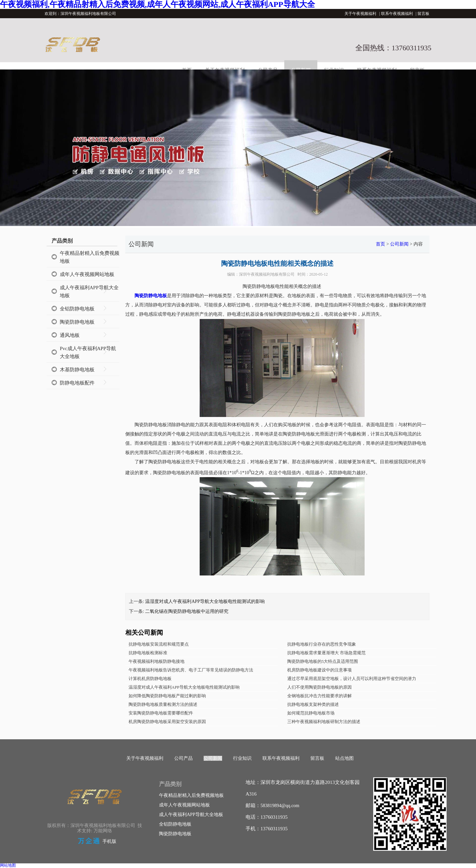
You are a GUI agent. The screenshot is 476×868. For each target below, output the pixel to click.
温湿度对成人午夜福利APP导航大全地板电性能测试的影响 (205, 601)
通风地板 (70, 335)
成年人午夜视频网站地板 (87, 274)
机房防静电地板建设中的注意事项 (319, 670)
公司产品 (183, 758)
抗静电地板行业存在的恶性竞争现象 (322, 644)
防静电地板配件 (77, 383)
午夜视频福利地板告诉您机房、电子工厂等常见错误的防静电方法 (191, 670)
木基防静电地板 (77, 370)
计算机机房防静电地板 (150, 679)
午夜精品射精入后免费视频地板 (90, 257)
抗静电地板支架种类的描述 (313, 704)
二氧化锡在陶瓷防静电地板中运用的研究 (187, 611)
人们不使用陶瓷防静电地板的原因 (319, 687)
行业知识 (242, 758)
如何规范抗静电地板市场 (311, 713)
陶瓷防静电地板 (77, 322)
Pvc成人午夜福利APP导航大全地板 (88, 352)
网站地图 (8, 865)
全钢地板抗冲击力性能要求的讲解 (319, 696)
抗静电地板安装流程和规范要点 (159, 644)
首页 (380, 244)
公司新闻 (399, 244)
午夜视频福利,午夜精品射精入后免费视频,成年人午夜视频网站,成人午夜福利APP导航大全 (158, 4)
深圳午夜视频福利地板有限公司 (267, 274)
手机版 (109, 841)
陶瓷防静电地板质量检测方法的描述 (163, 704)
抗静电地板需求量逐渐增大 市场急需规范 (326, 653)
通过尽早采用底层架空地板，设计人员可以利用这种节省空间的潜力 (352, 679)
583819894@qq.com (280, 806)
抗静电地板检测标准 (148, 653)
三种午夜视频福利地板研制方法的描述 (324, 722)
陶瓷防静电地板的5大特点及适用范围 (323, 661)
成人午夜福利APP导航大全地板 (89, 292)
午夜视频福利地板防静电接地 (157, 661)
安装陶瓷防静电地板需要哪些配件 (161, 713)
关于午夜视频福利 (360, 14)
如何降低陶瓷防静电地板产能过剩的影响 (167, 696)
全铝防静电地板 (77, 309)
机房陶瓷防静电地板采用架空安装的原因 (167, 722)
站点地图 (344, 758)
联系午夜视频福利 (397, 14)
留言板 (423, 14)
